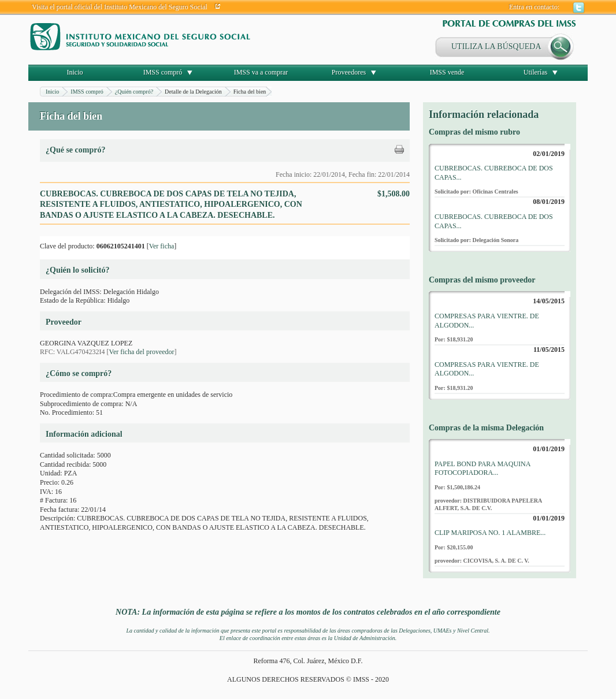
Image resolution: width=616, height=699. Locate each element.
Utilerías (535, 72)
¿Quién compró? (134, 92)
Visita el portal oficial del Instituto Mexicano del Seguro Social (120, 7)
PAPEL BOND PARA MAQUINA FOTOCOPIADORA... (483, 469)
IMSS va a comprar (261, 72)
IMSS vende (447, 72)
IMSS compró (163, 72)
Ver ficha (162, 246)
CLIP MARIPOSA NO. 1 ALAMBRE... (490, 533)
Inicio (75, 72)
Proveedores (349, 72)
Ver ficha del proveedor (142, 352)
